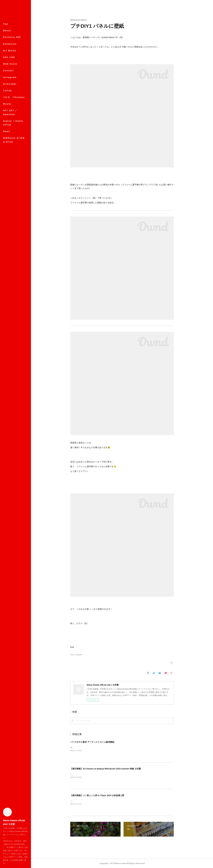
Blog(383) (79, 655)
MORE (7, 64)
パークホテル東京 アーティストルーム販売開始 (92, 742)
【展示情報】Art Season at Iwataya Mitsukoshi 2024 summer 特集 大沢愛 (106, 769)
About (7, 31)
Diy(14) (73, 655)
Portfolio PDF (12, 37)
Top (5, 24)
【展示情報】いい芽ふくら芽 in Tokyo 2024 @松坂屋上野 (97, 795)
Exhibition (10, 44)
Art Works (10, 51)
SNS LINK (9, 57)
